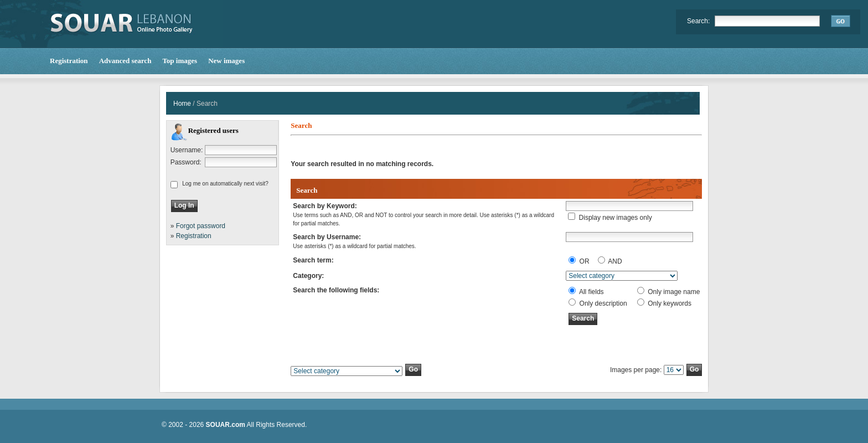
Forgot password (201, 226)
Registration (194, 236)
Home (182, 104)
